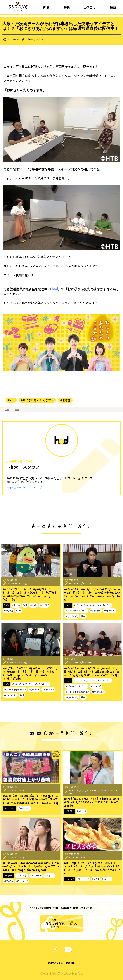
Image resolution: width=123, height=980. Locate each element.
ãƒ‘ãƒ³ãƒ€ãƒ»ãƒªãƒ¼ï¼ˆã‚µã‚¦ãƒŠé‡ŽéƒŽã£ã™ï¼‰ (93, 792)
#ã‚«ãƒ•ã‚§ (49, 875)
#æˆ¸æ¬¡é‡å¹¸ (72, 616)
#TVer (18, 611)
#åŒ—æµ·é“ (24, 808)
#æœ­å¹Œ (33, 605)
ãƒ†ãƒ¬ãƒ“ (8, 875)
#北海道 (65, 400)
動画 (17, 409)
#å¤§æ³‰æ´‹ (110, 611)
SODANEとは (55, 963)
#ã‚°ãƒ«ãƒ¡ (8, 611)
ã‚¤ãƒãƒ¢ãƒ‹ (36, 875)
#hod (11, 400)
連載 (113, 7)
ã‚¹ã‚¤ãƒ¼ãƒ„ (22, 875)
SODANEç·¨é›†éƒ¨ (16, 790)
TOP (7, 409)
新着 (46, 7)
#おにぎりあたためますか (37, 400)
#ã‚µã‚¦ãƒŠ (81, 811)
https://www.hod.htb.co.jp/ (24, 487)
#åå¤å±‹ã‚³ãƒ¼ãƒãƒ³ (77, 692)
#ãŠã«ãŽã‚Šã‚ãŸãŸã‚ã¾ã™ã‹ (92, 605)
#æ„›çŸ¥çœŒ (96, 611)
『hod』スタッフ (36, 40)
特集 (67, 7)
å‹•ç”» (6, 605)
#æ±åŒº (44, 605)
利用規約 (71, 963)
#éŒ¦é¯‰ (16, 605)
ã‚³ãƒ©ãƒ (70, 811)
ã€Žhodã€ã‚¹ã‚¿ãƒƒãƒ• (19, 583)
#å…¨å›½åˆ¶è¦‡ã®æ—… (76, 611)
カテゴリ (90, 7)
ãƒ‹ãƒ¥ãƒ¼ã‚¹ (10, 808)
